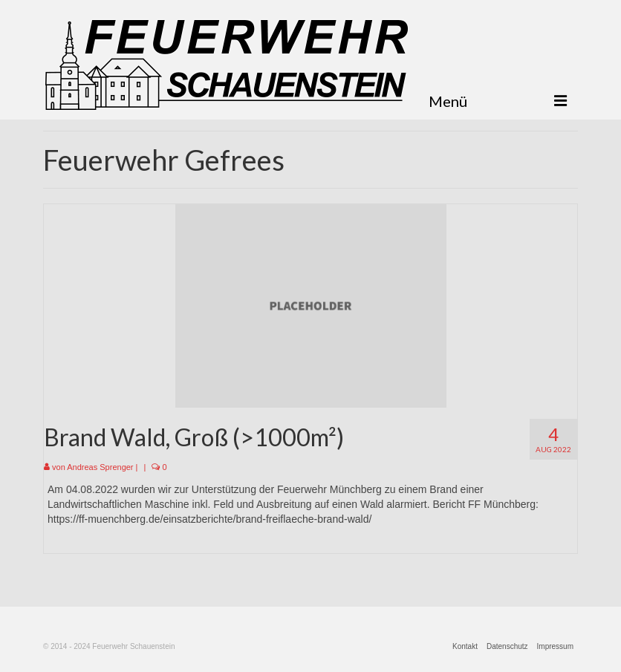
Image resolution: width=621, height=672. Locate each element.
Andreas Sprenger (100, 467)
